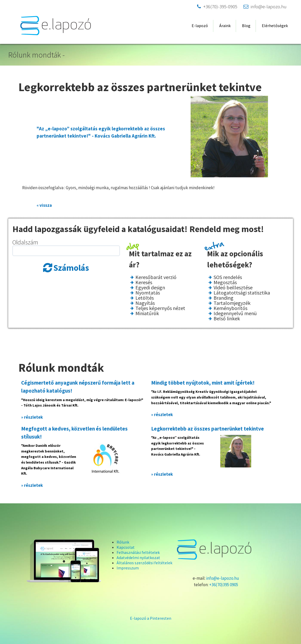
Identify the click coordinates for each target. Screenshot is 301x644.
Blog (246, 26)
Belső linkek (227, 319)
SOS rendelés (228, 277)
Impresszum (128, 568)
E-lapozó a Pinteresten (151, 618)
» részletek (32, 417)
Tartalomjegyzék (232, 303)
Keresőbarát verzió (156, 277)
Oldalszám (25, 242)
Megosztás (225, 282)
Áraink (225, 26)
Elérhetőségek (275, 26)
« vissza (44, 205)
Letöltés (145, 298)
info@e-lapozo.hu (265, 7)
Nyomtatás (148, 293)
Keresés (144, 282)
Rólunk (123, 542)
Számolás (71, 268)
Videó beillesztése (233, 288)
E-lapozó (200, 26)
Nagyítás (145, 303)
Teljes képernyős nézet (160, 308)
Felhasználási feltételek (138, 552)
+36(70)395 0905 (224, 585)
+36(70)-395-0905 (217, 7)
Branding (223, 298)
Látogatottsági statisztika (242, 293)
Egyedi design (150, 288)
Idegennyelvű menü (235, 313)
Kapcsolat (126, 547)
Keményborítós (230, 308)
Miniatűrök (147, 313)
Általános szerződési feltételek (144, 563)
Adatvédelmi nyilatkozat (138, 558)
